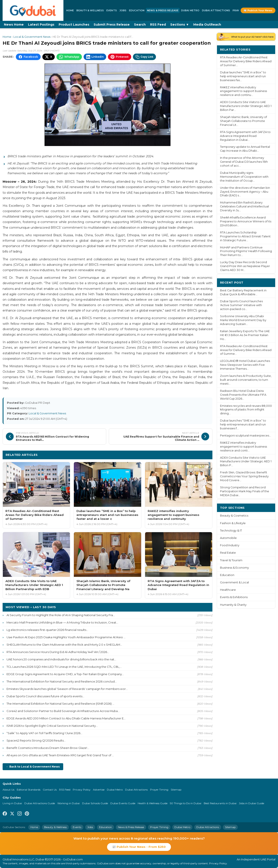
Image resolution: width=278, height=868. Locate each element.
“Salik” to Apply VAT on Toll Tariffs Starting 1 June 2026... (44, 733)
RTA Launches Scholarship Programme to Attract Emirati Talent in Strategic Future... (245, 236)
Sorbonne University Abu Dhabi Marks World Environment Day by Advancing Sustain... (243, 320)
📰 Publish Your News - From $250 (139, 847)
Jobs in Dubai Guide (252, 803)
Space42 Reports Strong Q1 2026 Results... (36, 740)
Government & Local (234, 582)
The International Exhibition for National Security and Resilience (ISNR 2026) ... (60, 704)
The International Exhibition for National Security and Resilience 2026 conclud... (62, 681)
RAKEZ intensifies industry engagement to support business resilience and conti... (243, 447)
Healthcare (228, 590)
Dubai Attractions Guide (40, 803)
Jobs (123, 10)
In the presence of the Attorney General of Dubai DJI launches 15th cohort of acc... (244, 162)
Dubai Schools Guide (95, 803)
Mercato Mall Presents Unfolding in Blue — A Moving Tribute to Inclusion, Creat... (62, 622)
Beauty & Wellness (90, 10)
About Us (8, 790)
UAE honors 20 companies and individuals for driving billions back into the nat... (61, 659)
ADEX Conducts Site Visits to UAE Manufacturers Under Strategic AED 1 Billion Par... (246, 106)
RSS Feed (158, 25)
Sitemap (176, 790)
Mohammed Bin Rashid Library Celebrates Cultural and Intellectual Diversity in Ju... (244, 206)
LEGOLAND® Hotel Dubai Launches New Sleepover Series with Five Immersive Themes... (245, 365)
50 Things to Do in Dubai (186, 803)
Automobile (228, 538)
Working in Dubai (69, 803)
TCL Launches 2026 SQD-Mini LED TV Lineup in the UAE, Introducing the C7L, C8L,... (64, 667)
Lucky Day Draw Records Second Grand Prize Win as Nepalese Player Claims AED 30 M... (245, 266)
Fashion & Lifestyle (233, 523)
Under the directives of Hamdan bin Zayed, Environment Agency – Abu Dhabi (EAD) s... (245, 192)
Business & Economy (234, 568)
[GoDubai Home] (33, 10)
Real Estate (228, 553)
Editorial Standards (29, 790)
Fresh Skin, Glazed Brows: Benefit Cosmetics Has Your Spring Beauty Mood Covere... (244, 476)
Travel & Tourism (231, 560)
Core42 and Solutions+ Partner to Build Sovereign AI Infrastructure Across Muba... (63, 711)
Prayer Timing (159, 790)
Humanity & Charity (233, 605)
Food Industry (230, 545)
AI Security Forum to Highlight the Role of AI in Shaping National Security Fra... (61, 615)
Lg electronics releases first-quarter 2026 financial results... (47, 630)
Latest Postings (41, 25)
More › (267, 49)
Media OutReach (207, 25)
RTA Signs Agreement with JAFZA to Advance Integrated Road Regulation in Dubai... (245, 136)
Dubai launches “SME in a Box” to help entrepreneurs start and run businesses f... (243, 424)
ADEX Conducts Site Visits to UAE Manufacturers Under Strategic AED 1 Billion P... (246, 462)
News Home (14, 25)
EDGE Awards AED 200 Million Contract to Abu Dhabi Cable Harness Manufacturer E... (66, 718)
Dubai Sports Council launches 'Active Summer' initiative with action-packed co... (241, 305)
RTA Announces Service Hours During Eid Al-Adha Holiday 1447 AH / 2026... (58, 652)
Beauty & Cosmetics (234, 516)
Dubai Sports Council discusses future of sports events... (45, 696)
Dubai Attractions (216, 10)
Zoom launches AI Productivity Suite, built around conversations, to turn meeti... (246, 380)
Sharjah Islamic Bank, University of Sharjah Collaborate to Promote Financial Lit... (243, 121)
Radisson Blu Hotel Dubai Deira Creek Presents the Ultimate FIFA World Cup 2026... (243, 395)
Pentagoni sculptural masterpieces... (246, 436)
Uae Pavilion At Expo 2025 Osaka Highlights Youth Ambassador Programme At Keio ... (66, 637)
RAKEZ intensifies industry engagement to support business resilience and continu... (243, 91)
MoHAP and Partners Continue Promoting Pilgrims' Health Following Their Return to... (246, 251)
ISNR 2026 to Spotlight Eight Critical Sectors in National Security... (52, 726)
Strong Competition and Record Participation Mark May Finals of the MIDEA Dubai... (245, 491)
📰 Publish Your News (258, 10)
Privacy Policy (82, 790)
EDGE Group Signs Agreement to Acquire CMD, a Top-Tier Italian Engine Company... (65, 674)
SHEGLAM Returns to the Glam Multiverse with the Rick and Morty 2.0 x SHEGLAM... (64, 645)
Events (112, 10)
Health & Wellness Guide (153, 803)
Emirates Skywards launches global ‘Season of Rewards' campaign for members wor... (67, 689)
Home (70, 10)
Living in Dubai (12, 803)
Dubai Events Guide (123, 803)
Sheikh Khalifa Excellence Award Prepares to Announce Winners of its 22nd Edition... (246, 221)
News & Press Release (163, 10)
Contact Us (50, 790)
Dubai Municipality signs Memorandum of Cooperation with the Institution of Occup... (244, 177)
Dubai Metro (190, 10)
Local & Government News (32, 37)
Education (137, 10)
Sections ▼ (180, 25)
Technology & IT (231, 531)
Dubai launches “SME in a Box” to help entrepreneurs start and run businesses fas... (243, 76)
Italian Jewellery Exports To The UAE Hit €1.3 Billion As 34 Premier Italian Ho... (245, 335)
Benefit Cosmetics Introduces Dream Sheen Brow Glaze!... (48, 748)
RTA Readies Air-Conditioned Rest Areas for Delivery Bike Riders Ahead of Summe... (246, 350)
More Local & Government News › (182, 455)
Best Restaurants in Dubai (220, 803)
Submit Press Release (112, 25)
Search (140, 25)
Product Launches (74, 25)
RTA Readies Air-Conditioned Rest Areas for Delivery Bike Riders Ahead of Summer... (246, 61)
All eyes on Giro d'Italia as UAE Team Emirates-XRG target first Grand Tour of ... (60, 755)
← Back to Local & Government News (33, 767)
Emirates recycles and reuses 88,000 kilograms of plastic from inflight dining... (246, 410)
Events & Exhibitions (234, 597)
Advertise (99, 790)
